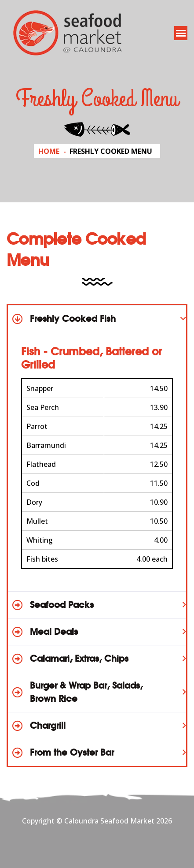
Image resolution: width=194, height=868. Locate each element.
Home (49, 151)
